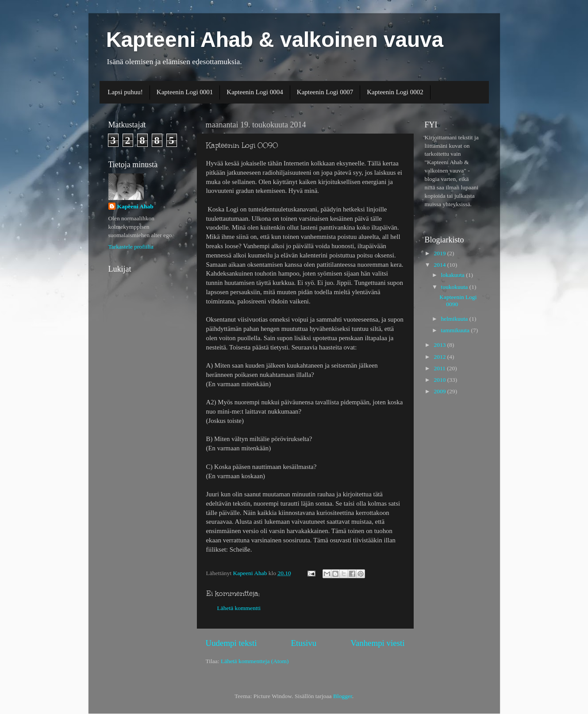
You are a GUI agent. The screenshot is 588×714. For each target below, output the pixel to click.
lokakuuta (454, 275)
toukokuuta (455, 287)
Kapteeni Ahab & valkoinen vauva (275, 40)
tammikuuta (456, 330)
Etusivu (304, 643)
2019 (440, 253)
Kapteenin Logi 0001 (185, 92)
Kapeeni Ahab (135, 206)
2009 (440, 391)
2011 (440, 368)
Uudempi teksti (231, 643)
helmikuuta (455, 319)
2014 (440, 265)
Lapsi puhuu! (125, 92)
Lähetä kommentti (239, 608)
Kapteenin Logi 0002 (395, 92)
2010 (440, 380)
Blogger (343, 696)
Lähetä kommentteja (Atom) (255, 661)
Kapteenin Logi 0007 (325, 92)
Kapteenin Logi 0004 (255, 92)
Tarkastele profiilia (131, 247)
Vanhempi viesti (377, 643)
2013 (440, 345)
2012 (440, 357)
